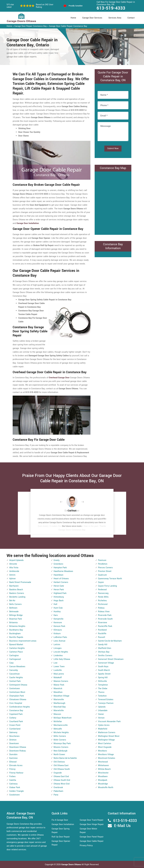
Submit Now (113, 148)
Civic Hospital (16, 703)
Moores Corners (61, 747)
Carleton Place (16, 652)
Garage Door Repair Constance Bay (31, 26)
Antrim (12, 575)
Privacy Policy (86, 846)
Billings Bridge (16, 615)
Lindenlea (58, 656)
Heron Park (59, 590)
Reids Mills (103, 597)
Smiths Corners (105, 656)
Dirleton (13, 740)
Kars (56, 615)
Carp (11, 663)
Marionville (59, 700)
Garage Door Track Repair (92, 820)
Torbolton (102, 696)
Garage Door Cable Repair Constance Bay (68, 26)
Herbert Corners (61, 582)
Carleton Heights (17, 648)
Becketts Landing (17, 597)
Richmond (103, 604)
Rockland (102, 630)
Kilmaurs (58, 630)
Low (55, 663)
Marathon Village (61, 696)
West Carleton (105, 743)
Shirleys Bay (104, 652)
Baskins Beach (16, 590)
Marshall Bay (60, 707)
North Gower (59, 754)
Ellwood (13, 762)
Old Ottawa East (61, 765)
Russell (102, 637)
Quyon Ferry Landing (107, 586)
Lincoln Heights (61, 652)
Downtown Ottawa (18, 747)
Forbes (12, 776)
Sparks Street (104, 674)
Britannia (13, 623)
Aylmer (13, 579)
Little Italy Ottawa (62, 659)
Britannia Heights (17, 626)
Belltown (13, 608)
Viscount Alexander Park (109, 722)
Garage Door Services (92, 18)
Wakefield (103, 729)
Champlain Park (17, 696)
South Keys (103, 667)
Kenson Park (59, 626)
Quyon (101, 582)
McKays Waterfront (63, 718)
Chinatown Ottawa (18, 700)
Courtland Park (16, 722)
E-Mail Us (122, 826)
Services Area (115, 18)
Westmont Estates (107, 758)
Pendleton (103, 564)
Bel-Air (12, 601)
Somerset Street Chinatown (111, 659)
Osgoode (58, 773)
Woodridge (103, 784)
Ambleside (14, 571)
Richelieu (102, 601)
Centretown (15, 689)
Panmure (102, 560)
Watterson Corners (107, 732)
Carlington (14, 656)
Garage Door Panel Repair (92, 837)
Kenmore (58, 623)
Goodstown (14, 795)
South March (104, 670)
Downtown (14, 743)
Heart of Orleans (61, 579)
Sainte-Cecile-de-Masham (110, 641)
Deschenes (14, 736)
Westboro (102, 751)
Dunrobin (13, 754)
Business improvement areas (23, 641)
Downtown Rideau (18, 751)
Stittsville (102, 681)
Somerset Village (106, 663)
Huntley (57, 612)
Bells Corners (15, 604)
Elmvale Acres (16, 765)
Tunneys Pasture (106, 703)
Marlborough (59, 703)
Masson (57, 714)
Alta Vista (14, 568)
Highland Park (60, 593)
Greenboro (58, 564)
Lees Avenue (59, 641)
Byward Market (16, 645)
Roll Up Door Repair (61, 837)
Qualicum (102, 575)
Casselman (14, 674)
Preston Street (105, 571)
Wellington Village (106, 740)
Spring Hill (103, 678)
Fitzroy (12, 769)
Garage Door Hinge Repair (92, 824)
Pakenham (58, 791)
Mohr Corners (60, 740)
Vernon (101, 718)
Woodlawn (103, 776)
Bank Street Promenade (20, 582)
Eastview (13, 758)
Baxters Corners (17, 593)
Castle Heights (16, 678)
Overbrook (58, 787)
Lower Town (59, 667)
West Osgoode (105, 747)
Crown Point (15, 725)
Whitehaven (103, 765)
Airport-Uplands (16, 560)
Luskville (58, 670)
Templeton (103, 685)
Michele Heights (61, 732)
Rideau (101, 608)
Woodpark (103, 780)
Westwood (103, 762)
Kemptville (58, 619)
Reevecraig (103, 593)
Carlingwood (15, 659)
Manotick (58, 689)
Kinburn (57, 634)
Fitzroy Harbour (16, 773)
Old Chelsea (59, 762)
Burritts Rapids (16, 637)
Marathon (58, 692)
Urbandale (103, 711)
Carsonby (14, 670)
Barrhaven (14, 586)
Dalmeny (13, 732)
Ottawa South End (62, 780)
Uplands (102, 707)
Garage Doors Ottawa (71, 865)
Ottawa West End (62, 784)
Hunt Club (58, 608)
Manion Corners (61, 681)
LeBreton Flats (60, 637)
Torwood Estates (106, 700)
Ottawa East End (61, 776)
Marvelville (59, 711)
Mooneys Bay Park (62, 743)
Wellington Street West (109, 736)
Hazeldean (58, 575)
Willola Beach (104, 769)
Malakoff (58, 678)
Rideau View (104, 612)
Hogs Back (58, 601)
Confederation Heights (20, 707)
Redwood (102, 590)
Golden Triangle (17, 791)
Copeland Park (16, 714)
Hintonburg (59, 597)
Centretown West (17, 692)
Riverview (103, 623)
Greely (57, 560)
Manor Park (59, 685)
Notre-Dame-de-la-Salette (65, 758)
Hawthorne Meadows (63, 571)
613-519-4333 (111, 8)
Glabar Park (15, 787)
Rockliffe (102, 634)
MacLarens (59, 674)
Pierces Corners (105, 568)
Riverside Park (105, 615)
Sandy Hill (103, 645)
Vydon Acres (104, 725)
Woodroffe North (106, 787)
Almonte (13, 564)
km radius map (113, 203)
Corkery (13, 718)
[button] (64, 502)
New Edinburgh (60, 751)
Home (73, 18)
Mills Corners (60, 736)
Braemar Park (16, 619)
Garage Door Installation (63, 824)
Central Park (15, 681)
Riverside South (105, 619)
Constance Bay (16, 711)
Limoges (58, 648)
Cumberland (15, 729)
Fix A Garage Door (60, 820)
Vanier (101, 714)
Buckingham (15, 634)
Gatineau (13, 784)
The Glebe (103, 689)
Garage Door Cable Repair (92, 841)
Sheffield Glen (105, 648)
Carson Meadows (17, 667)
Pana (56, 795)
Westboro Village (106, 754)
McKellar (58, 722)
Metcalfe (58, 729)
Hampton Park (60, 568)
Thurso (101, 692)
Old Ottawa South (62, 769)
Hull (55, 604)
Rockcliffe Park (105, 626)
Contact (131, 18)
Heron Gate (59, 586)
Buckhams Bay (16, 630)
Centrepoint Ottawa (18, 685)
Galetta (13, 780)
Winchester (103, 773)
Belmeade (14, 612)
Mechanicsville (61, 725)
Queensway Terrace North (110, 579)
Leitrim (57, 645)
